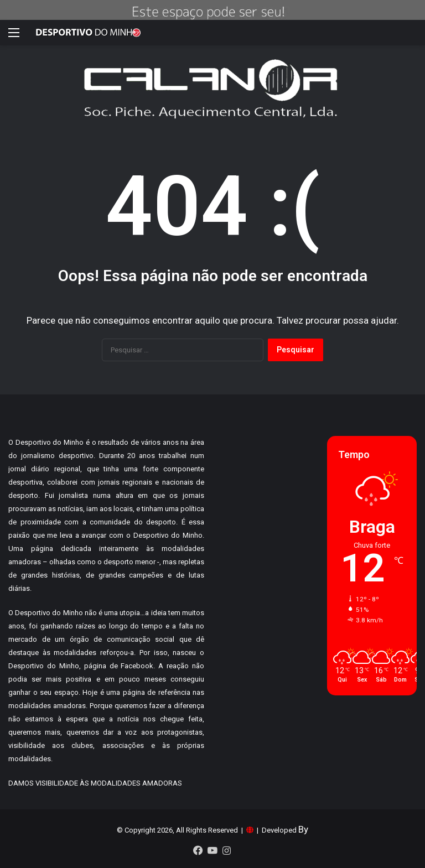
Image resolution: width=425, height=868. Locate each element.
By (303, 829)
